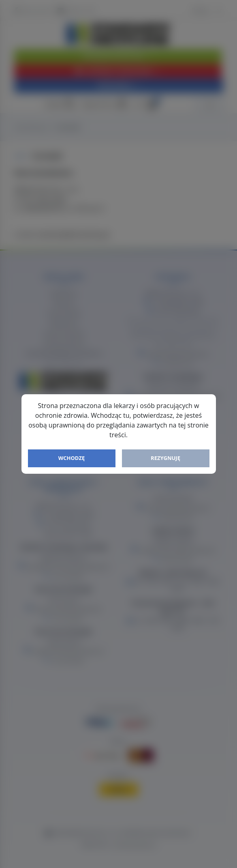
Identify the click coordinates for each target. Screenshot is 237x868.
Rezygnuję (165, 458)
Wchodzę (72, 458)
